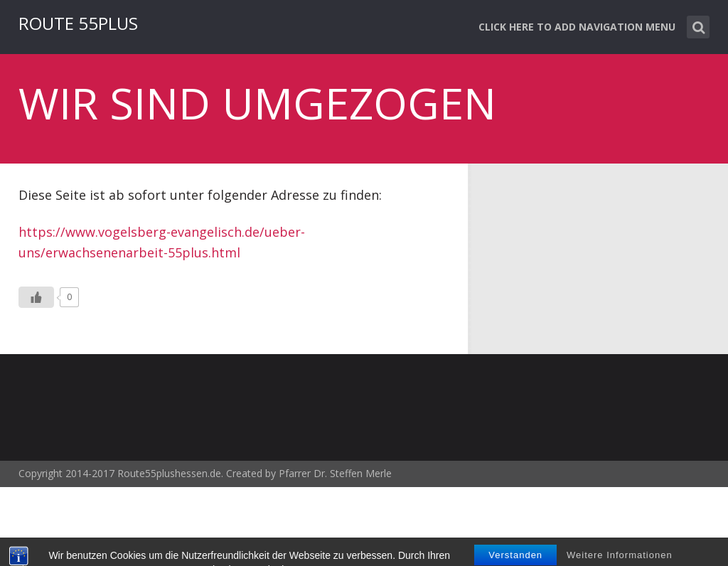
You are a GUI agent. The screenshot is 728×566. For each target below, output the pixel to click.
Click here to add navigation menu (577, 27)
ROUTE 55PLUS (78, 23)
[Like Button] (36, 297)
